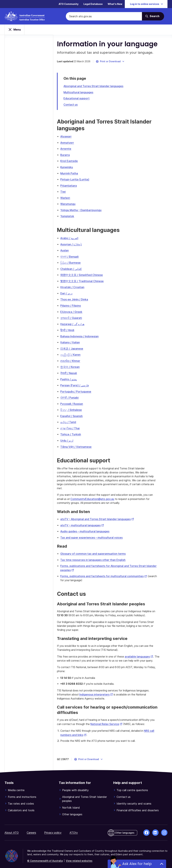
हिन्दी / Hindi (72, 328)
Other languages (72, 811)
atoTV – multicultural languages (87, 522)
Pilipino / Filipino (75, 304)
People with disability (75, 787)
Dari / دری (71, 292)
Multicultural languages (83, 93)
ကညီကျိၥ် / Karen (75, 352)
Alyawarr (71, 137)
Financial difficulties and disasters (138, 807)
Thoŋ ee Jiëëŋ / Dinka (79, 298)
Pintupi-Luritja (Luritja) (79, 179)
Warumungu (73, 204)
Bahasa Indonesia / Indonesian (84, 334)
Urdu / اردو (71, 437)
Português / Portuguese (80, 389)
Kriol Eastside (74, 161)
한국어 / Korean (75, 364)
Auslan (69, 250)
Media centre (16, 787)
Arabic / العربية (74, 237)
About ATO (12, 829)
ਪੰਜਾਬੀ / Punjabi (74, 395)
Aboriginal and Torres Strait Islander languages (98, 87)
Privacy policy (53, 829)
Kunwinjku (71, 167)
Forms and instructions (22, 793)
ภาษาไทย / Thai (75, 425)
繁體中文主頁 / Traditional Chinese (87, 280)
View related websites (79, 857)
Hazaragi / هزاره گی (77, 322)
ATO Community (69, 4)
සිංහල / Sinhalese (76, 407)
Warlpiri (70, 198)
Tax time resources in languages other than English (98, 556)
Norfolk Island (71, 804)
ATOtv (74, 829)
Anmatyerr (72, 143)
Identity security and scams (134, 800)
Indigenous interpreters (102, 691)
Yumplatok (72, 216)
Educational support (81, 99)
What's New (115, 4)
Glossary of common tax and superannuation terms (98, 550)
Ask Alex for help (137, 864)
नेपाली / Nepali (73, 370)
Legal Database (93, 4)
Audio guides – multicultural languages (90, 528)
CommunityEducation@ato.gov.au (98, 496)
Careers (31, 829)
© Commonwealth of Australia (45, 857)
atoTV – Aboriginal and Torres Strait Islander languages (102, 516)
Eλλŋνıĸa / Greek (76, 310)
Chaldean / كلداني (76, 268)
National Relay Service (113, 721)
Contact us (75, 105)
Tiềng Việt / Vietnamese (81, 443)
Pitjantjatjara (73, 185)
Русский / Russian (76, 401)
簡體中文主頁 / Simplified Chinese (86, 274)
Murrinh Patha (74, 173)
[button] (115, 62)
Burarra (70, 155)
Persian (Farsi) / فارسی (79, 382)
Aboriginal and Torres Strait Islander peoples (84, 795)
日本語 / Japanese (76, 346)
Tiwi (68, 191)
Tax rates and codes (21, 800)
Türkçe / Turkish (75, 431)
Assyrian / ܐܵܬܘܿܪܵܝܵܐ (76, 244)
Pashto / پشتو (73, 376)
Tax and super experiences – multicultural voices (96, 534)
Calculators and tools (21, 807)
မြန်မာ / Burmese (75, 262)
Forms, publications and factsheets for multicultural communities (108, 572)
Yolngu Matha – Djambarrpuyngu (86, 210)
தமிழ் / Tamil (73, 419)
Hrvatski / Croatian (77, 286)
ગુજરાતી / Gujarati (76, 316)
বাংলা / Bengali (74, 256)
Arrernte (70, 149)
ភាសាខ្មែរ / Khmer (75, 358)
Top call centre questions (132, 787)
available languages (146, 653)
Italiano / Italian (75, 340)
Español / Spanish (76, 413)
